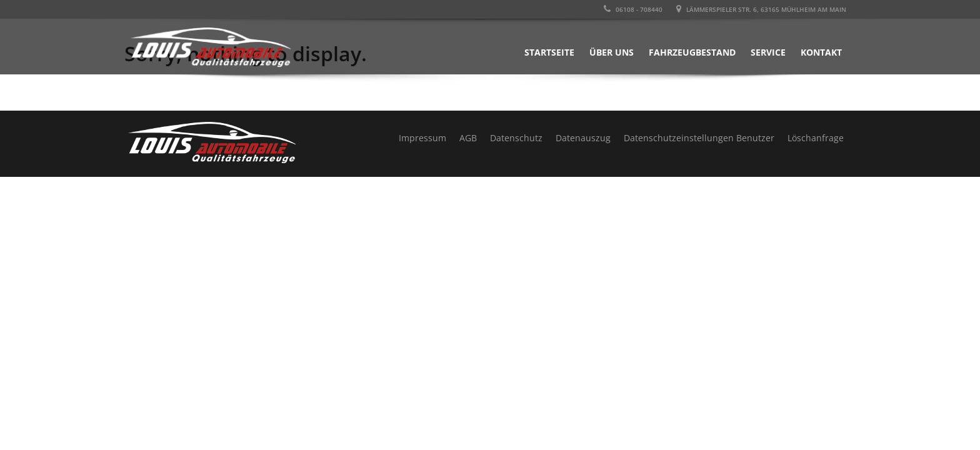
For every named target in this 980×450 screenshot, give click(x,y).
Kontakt (821, 52)
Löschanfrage (816, 138)
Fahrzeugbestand (692, 52)
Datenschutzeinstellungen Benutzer (699, 138)
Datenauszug (583, 138)
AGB (468, 138)
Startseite (549, 52)
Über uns (612, 52)
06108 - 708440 (633, 9)
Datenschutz (516, 138)
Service (768, 52)
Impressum (422, 138)
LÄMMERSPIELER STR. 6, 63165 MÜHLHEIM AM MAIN (761, 9)
